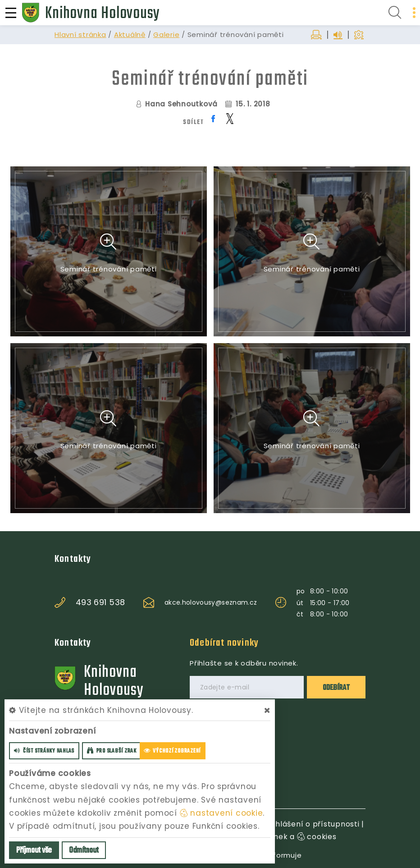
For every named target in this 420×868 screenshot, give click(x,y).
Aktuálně (130, 34)
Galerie (166, 34)
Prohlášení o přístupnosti (311, 824)
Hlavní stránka (80, 34)
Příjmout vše (34, 851)
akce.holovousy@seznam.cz (211, 602)
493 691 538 (100, 602)
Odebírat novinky (224, 643)
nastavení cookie (221, 813)
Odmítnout (84, 851)
